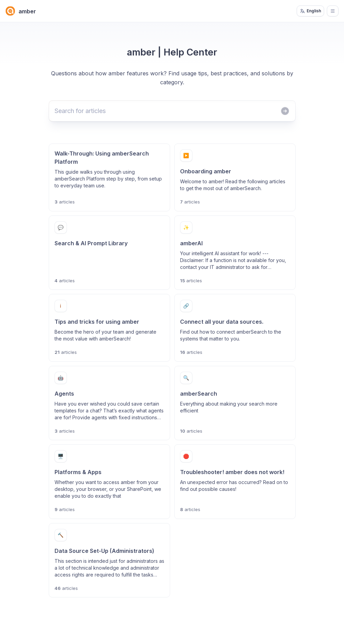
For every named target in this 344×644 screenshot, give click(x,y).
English (310, 11)
